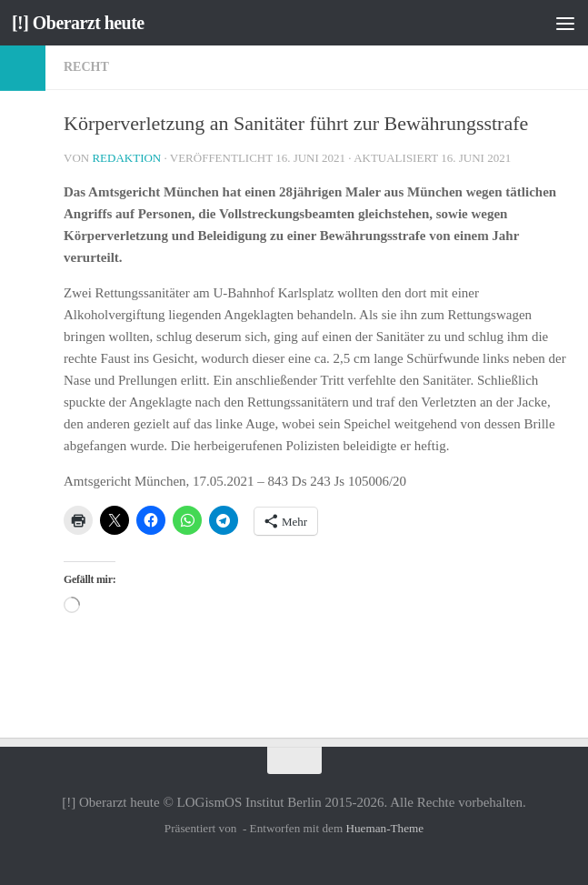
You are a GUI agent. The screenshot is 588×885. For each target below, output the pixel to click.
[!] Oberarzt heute (82, 23)
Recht (86, 67)
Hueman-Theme (384, 828)
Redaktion (126, 158)
